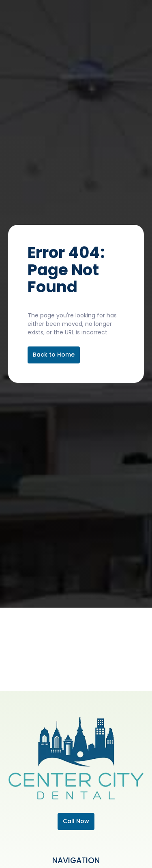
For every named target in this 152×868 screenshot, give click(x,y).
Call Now (76, 821)
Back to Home (54, 355)
